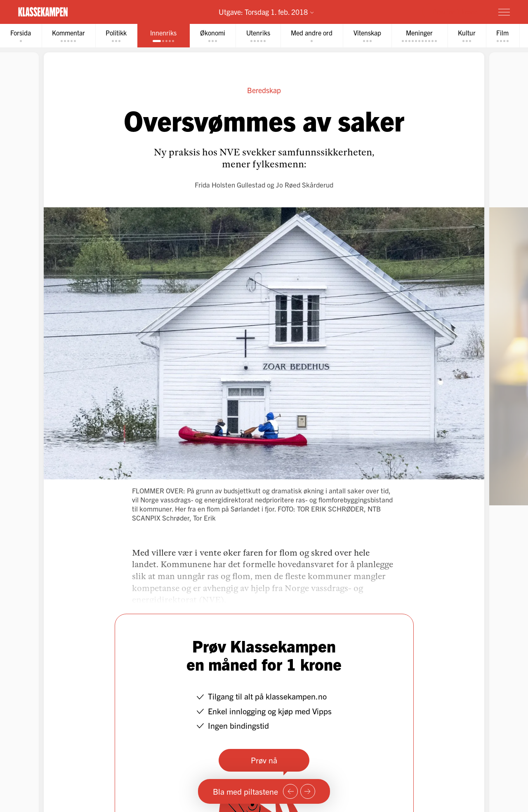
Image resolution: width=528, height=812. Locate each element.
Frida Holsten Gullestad (230, 184)
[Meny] (504, 12)
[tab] (21, 36)
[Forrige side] (290, 791)
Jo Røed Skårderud (305, 184)
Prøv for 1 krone (455, 12)
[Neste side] (308, 791)
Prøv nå (264, 760)
